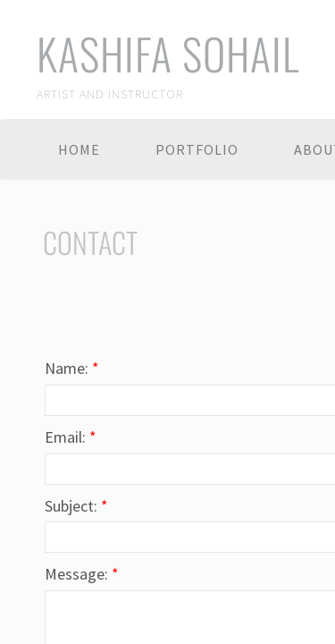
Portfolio (197, 149)
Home (79, 149)
